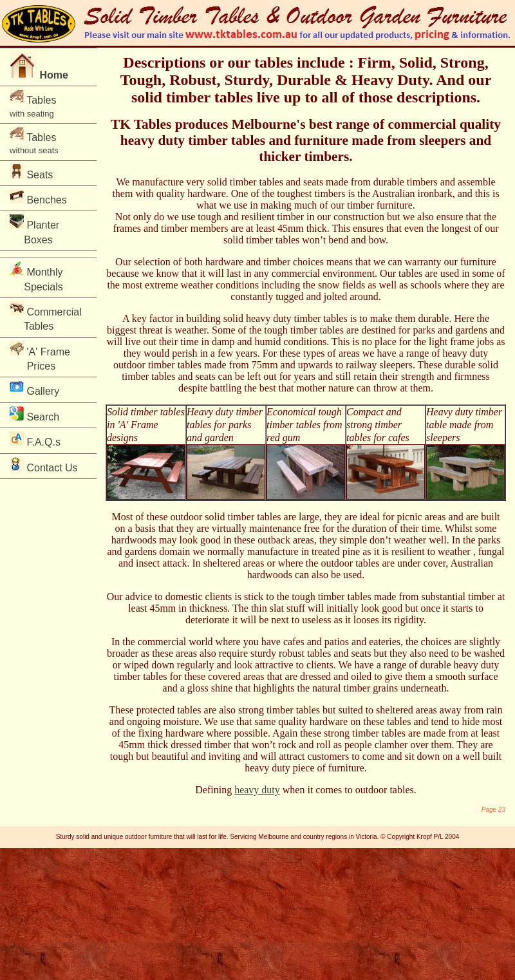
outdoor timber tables (157, 365)
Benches (38, 197)
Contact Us (44, 465)
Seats (31, 172)
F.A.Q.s (35, 439)
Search (34, 414)
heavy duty (257, 790)
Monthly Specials (39, 277)
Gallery (34, 389)
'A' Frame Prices (40, 356)
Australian (394, 193)
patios (337, 642)
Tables (33, 104)
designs (122, 438)
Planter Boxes (39, 230)
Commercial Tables (46, 316)
